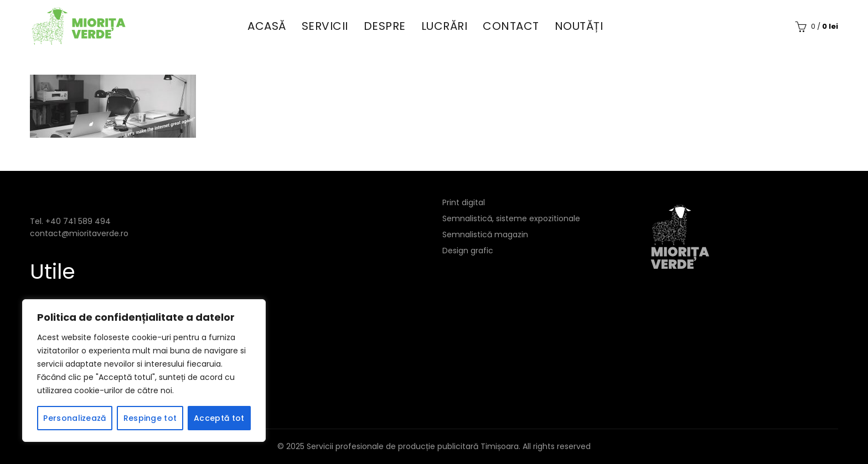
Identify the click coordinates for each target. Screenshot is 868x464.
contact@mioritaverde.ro (79, 233)
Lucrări (445, 26)
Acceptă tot (219, 418)
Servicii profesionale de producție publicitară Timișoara (413, 446)
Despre (385, 26)
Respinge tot (150, 418)
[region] (144, 371)
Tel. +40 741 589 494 (70, 221)
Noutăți (579, 26)
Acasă (267, 26)
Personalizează (74, 418)
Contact (511, 26)
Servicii (325, 26)
